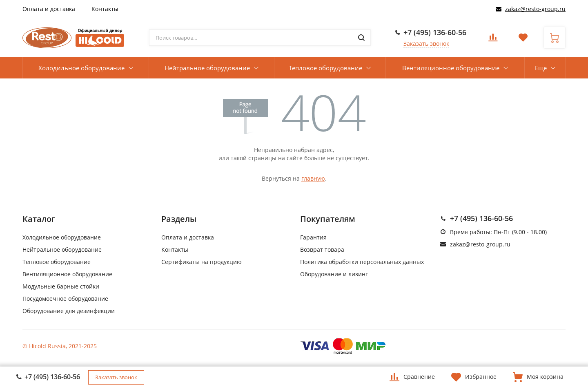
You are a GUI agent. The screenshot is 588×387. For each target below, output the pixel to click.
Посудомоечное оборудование (65, 299)
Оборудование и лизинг (334, 274)
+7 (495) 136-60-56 (435, 32)
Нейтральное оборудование (207, 68)
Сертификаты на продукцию (202, 262)
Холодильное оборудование (81, 68)
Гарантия (313, 237)
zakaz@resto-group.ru (535, 9)
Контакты (105, 9)
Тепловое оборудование (325, 68)
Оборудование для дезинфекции (69, 311)
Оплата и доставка (49, 9)
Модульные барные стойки (61, 286)
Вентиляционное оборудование (451, 68)
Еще (541, 68)
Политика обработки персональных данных (362, 262)
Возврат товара (322, 249)
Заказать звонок (426, 44)
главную (313, 178)
